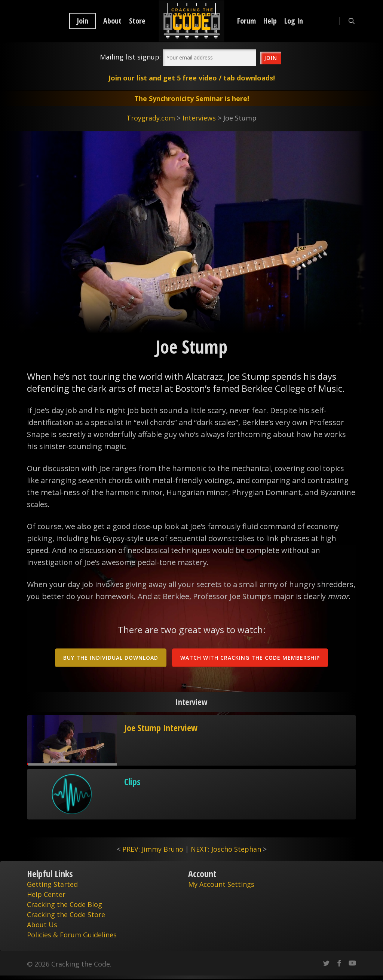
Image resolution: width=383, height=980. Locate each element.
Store (137, 21)
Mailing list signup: (130, 57)
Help (270, 21)
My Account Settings (221, 884)
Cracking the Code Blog (65, 904)
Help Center (46, 894)
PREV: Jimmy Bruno (153, 849)
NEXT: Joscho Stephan (226, 849)
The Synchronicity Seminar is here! (192, 98)
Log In (294, 21)
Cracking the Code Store (66, 915)
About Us (42, 925)
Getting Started (52, 884)
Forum (246, 21)
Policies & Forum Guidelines (72, 935)
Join (82, 21)
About (112, 21)
